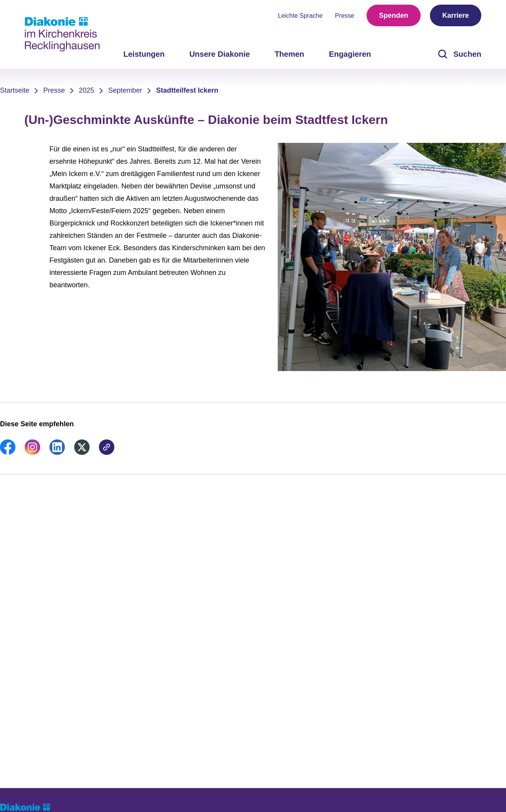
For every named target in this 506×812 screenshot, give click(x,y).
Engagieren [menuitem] (350, 54)
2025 (87, 90)
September (125, 90)
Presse (345, 16)
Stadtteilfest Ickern (187, 90)
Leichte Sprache (301, 16)
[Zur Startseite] (62, 34)
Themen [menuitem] (290, 54)
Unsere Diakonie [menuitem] (220, 54)
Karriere (456, 15)
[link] (8, 453)
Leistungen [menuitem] (144, 54)
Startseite (15, 90)
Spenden (394, 15)
